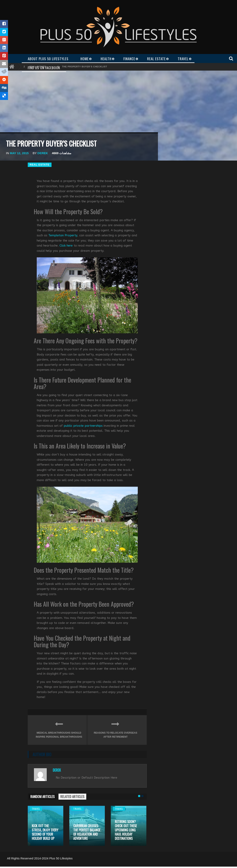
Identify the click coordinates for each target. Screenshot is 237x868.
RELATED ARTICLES (72, 797)
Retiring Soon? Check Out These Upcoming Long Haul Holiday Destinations (126, 830)
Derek (43, 153)
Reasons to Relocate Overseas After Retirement (116, 729)
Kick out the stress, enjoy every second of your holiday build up (45, 832)
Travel (36, 809)
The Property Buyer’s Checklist (85, 67)
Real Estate (40, 165)
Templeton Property (63, 235)
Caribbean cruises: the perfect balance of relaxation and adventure (87, 832)
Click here (66, 246)
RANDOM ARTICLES (43, 797)
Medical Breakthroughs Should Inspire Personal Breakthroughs (59, 729)
